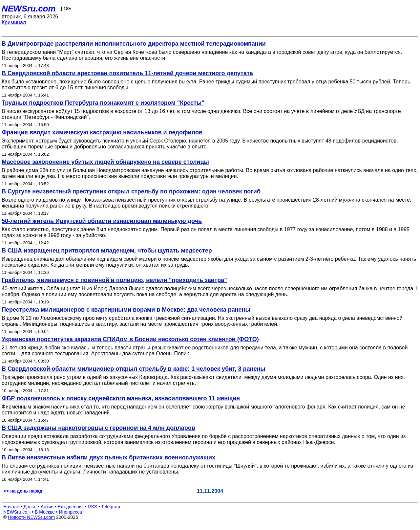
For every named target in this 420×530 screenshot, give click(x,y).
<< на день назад (23, 491)
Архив (47, 507)
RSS (92, 507)
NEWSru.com (29, 9)
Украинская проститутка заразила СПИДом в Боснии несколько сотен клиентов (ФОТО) (130, 339)
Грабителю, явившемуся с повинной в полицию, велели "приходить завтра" (114, 280)
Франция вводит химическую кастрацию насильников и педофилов (102, 132)
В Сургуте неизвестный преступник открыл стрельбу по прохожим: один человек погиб (131, 191)
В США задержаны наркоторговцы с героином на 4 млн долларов (98, 428)
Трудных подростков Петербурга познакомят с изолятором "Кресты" (103, 103)
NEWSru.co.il (17, 512)
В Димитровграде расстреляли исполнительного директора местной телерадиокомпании (134, 44)
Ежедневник (71, 507)
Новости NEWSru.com (31, 517)
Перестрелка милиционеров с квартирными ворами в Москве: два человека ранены (126, 310)
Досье (30, 507)
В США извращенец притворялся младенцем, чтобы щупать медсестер (107, 251)
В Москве (45, 512)
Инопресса (71, 512)
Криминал (14, 22)
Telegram (111, 507)
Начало (11, 507)
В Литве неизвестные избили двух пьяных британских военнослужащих (108, 457)
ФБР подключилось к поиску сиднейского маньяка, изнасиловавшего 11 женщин (121, 398)
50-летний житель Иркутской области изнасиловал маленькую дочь (102, 221)
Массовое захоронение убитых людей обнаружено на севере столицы (105, 162)
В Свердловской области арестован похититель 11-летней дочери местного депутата (127, 73)
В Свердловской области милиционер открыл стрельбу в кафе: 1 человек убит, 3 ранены (134, 369)
